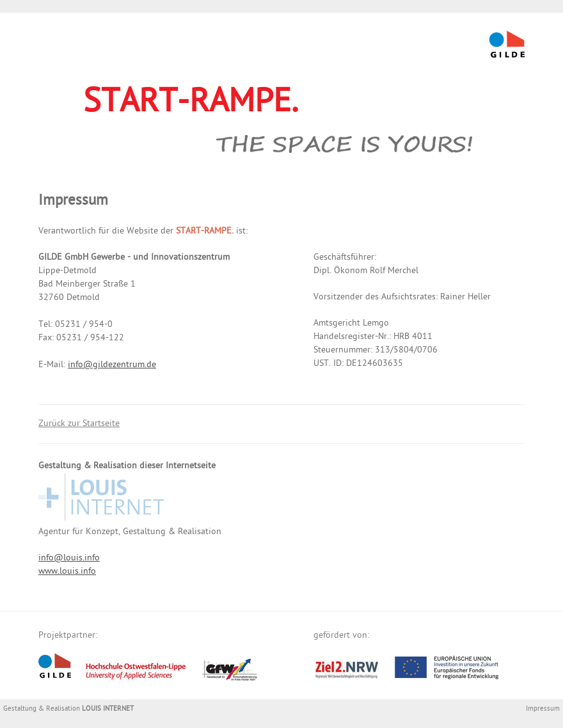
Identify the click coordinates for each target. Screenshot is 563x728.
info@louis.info (69, 559)
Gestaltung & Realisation (68, 709)
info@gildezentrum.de (112, 366)
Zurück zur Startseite (79, 424)
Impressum (543, 709)
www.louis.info (67, 572)
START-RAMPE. (191, 105)
